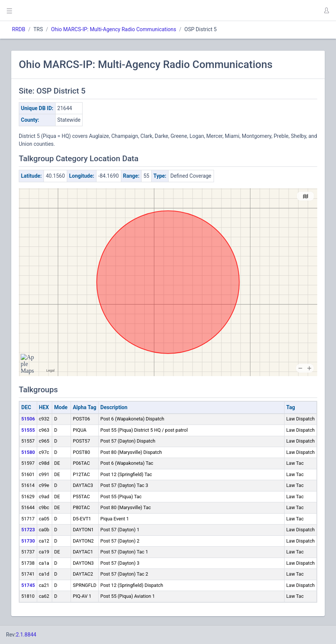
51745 (28, 585)
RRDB (19, 29)
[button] (326, 11)
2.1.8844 (26, 635)
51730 (28, 541)
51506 (28, 419)
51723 (28, 530)
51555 (28, 430)
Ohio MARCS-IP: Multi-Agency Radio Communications (114, 29)
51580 (28, 452)
